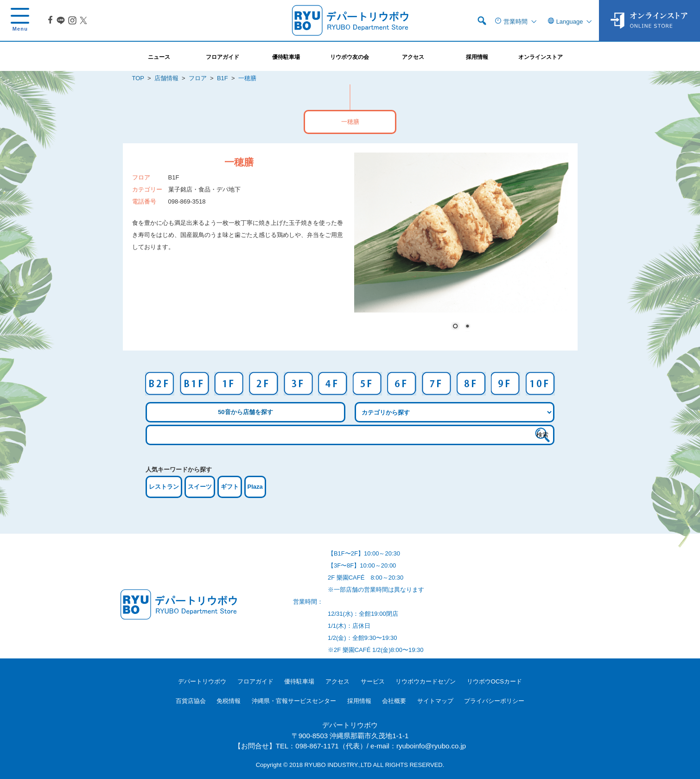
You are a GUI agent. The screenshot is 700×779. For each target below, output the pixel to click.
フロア (198, 78)
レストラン (164, 487)
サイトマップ (435, 701)
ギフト (230, 487)
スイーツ (200, 487)
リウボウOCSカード (494, 681)
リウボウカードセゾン (426, 681)
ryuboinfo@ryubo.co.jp (431, 746)
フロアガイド (255, 681)
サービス (373, 681)
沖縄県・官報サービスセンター (294, 701)
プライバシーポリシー (494, 701)
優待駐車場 (299, 681)
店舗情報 (166, 78)
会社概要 (394, 701)
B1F (223, 78)
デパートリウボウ (202, 681)
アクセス (337, 681)
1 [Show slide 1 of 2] (455, 327)
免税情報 (229, 701)
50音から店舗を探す (245, 412)
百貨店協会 (191, 701)
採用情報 (359, 701)
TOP (138, 78)
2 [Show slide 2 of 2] (467, 327)
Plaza (255, 487)
